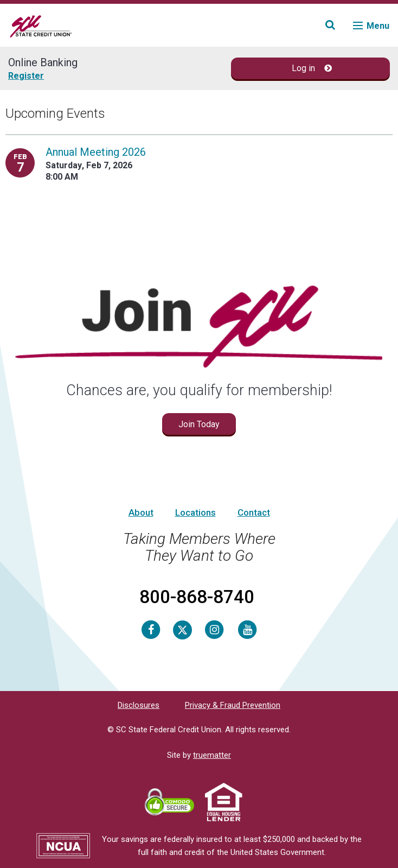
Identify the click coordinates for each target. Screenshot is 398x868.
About (141, 512)
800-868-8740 (197, 597)
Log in (312, 68)
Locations (195, 512)
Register (26, 76)
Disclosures (139, 705)
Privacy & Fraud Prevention (233, 705)
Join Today (199, 424)
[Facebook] (151, 629)
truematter (212, 755)
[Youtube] (247, 629)
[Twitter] (182, 629)
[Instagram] (214, 629)
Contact (254, 512)
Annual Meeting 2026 (96, 152)
